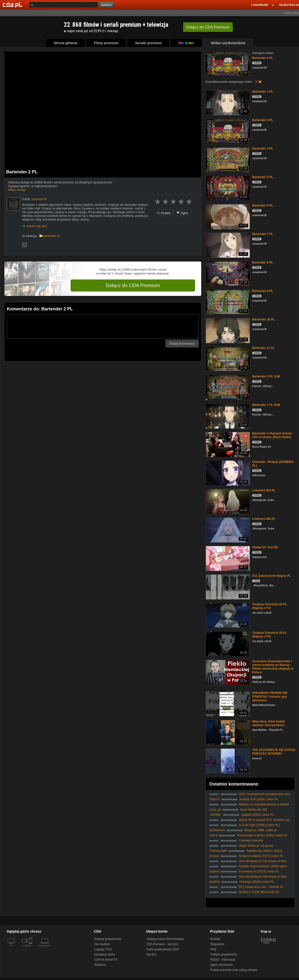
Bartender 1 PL (263, 92)
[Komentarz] (103, 326)
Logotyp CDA (103, 949)
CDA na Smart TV (106, 960)
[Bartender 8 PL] (227, 273)
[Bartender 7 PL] (227, 245)
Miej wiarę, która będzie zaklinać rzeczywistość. (269, 723)
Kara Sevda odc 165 (254, 810)
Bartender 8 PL (263, 262)
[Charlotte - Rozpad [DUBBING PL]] (227, 473)
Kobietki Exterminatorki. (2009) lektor (263, 866)
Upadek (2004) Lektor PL (258, 815)
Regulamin (217, 944)
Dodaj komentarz (182, 344)
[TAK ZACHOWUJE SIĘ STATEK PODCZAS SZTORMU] (227, 761)
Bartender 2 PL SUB (266, 376)
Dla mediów (102, 944)
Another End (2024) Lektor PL (259, 799)
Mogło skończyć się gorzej (256, 846)
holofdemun (217, 830)
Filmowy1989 (218, 851)
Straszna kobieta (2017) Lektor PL (261, 856)
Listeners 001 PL (264, 490)
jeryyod (214, 856)
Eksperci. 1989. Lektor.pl (261, 830)
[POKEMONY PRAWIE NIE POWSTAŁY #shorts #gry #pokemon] (227, 704)
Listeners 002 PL (264, 519)
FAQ (213, 949)
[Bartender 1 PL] (227, 102)
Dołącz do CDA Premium (133, 285)
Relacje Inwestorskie (108, 939)
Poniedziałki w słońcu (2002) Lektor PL (262, 835)
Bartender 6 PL (263, 206)
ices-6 (213, 835)
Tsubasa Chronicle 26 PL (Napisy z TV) (270, 606)
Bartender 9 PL (263, 291)
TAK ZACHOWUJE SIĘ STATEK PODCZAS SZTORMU (274, 752)
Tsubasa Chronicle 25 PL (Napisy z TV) (270, 635)
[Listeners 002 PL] (227, 530)
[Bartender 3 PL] (227, 64)
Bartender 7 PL (263, 234)
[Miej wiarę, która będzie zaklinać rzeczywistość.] (227, 732)
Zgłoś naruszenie (221, 965)
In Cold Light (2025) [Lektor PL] (259, 825)
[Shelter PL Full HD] (227, 558)
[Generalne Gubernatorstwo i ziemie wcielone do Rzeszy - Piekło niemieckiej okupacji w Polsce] (227, 672)
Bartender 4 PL (263, 149)
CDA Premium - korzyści (162, 944)
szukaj (107, 5)
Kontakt (215, 939)
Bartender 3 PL (263, 58)
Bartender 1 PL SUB (266, 405)
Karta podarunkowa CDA (163, 949)
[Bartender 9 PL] (227, 302)
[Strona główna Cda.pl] (13, 5)
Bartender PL (52, 236)
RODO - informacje (223, 960)
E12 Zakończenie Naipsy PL (272, 576)
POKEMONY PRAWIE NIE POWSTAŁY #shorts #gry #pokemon (270, 697)
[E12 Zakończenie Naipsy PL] (227, 587)
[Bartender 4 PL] (227, 159)
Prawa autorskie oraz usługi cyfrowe (234, 970)
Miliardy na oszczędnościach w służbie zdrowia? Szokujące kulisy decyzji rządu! (249, 806)
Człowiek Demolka (251, 841)
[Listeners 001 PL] (227, 501)
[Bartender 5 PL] (227, 188)
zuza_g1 (215, 810)
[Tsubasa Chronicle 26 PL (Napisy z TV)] (227, 615)
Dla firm (151, 954)
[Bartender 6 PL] (227, 216)
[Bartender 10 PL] (227, 330)
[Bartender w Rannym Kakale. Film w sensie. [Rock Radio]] (227, 444)
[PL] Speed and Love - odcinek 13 (261, 887)
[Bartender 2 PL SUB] (227, 387)
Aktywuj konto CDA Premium (165, 939)
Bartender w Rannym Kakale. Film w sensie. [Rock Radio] (272, 435)
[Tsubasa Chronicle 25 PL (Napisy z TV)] (227, 643)
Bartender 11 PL (263, 348)
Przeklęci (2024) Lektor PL (257, 882)
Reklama (100, 965)
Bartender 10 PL (263, 319)
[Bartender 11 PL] (227, 359)
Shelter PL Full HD (265, 547)
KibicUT (215, 799)
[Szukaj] (63, 5)
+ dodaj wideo (291, 13)
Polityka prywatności (224, 954)
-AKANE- (216, 815)
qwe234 (215, 882)
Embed (163, 213)
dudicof (214, 871)
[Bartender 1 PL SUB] (227, 416)
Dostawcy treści (105, 954)
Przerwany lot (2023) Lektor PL (259, 871)
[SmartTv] (31, 949)
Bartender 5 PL (263, 177)
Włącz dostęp (17, 190)
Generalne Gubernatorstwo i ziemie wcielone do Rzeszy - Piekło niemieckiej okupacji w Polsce (273, 667)
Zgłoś (182, 213)
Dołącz (208, 27)
